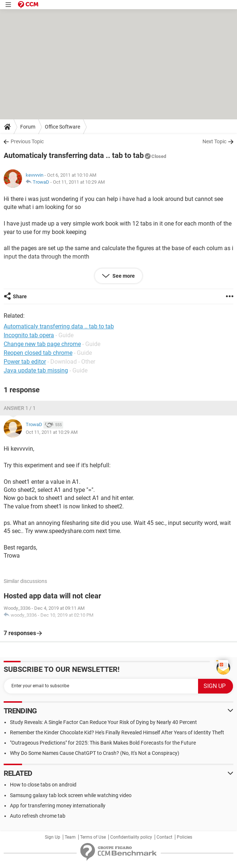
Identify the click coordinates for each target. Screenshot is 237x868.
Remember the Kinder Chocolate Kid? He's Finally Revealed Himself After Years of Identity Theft (117, 732)
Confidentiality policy (131, 837)
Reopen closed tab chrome (38, 353)
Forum (28, 127)
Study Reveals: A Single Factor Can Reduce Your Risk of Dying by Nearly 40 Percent (103, 722)
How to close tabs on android (43, 785)
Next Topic (214, 141)
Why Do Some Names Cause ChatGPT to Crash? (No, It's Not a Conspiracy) (95, 753)
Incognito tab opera (29, 335)
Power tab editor (25, 362)
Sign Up (53, 837)
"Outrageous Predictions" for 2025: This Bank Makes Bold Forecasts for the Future (103, 743)
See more (123, 276)
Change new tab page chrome (42, 344)
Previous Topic (27, 141)
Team (70, 837)
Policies (184, 837)
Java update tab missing (36, 370)
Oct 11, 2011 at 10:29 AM (79, 182)
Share (20, 296)
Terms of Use (93, 837)
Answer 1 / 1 (20, 408)
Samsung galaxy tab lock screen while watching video (71, 795)
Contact (164, 837)
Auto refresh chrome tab (38, 816)
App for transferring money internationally (58, 806)
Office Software (62, 127)
